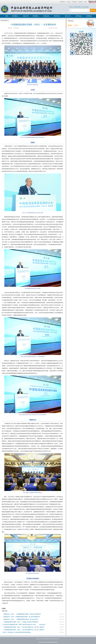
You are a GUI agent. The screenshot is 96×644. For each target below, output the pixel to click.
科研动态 (47, 16)
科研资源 (79, 16)
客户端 (69, 2)
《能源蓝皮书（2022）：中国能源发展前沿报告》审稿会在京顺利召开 (22, 614)
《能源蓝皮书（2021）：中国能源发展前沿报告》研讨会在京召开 (20, 619)
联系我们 (89, 16)
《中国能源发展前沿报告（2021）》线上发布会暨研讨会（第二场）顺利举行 (24, 630)
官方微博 (74, 2)
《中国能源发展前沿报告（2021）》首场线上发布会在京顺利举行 (20, 622)
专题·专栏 (26, 16)
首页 (7, 16)
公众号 (83, 7)
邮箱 (85, 2)
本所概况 (15, 16)
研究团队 (36, 16)
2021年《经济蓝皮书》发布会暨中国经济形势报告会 (17, 632)
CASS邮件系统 (77, 7)
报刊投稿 (80, 2)
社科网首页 (62, 2)
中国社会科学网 (92, 2)
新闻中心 (7, 20)
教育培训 (58, 16)
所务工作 (68, 16)
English (87, 7)
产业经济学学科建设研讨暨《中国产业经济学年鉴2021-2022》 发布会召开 (24, 624)
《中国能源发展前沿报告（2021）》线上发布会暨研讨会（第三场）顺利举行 (24, 627)
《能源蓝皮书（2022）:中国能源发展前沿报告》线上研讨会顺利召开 (21, 617)
